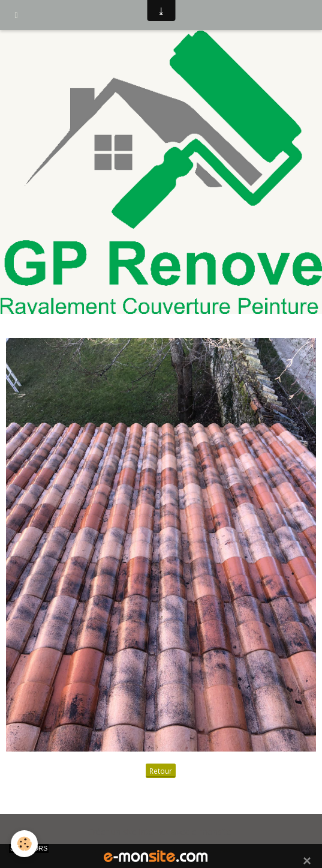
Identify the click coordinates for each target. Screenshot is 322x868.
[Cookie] (24, 844)
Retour (161, 771)
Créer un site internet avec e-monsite (160, 832)
